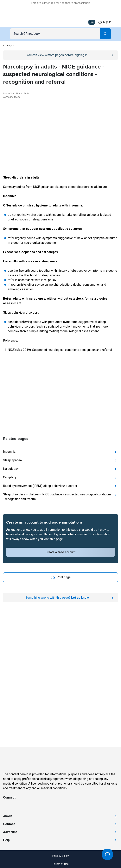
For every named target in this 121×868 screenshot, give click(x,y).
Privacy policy (61, 856)
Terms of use (60, 864)
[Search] (105, 34)
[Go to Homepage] (14, 22)
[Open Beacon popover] (107, 854)
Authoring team (11, 97)
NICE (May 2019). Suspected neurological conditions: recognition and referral (60, 350)
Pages (8, 46)
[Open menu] (116, 22)
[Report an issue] (60, 598)
